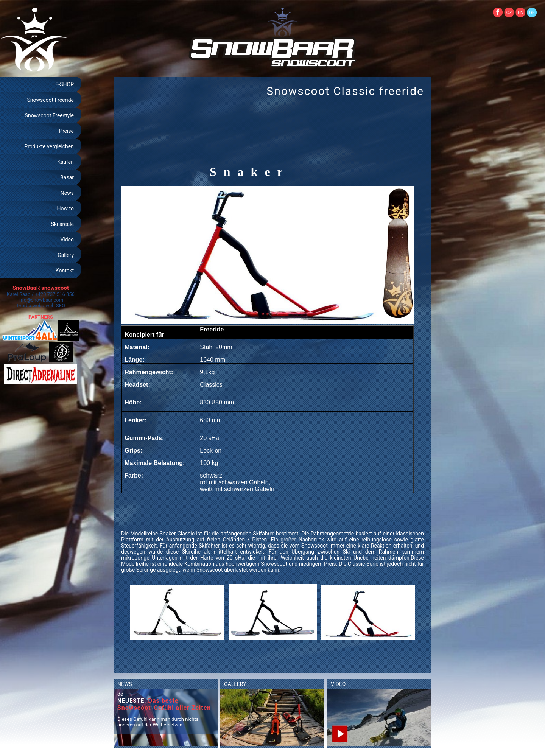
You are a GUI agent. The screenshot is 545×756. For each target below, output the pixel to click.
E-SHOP (65, 84)
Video (67, 240)
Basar (67, 177)
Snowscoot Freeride (50, 100)
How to (65, 208)
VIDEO (338, 684)
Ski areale (62, 224)
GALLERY (235, 684)
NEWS (125, 684)
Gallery (66, 255)
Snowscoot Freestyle (49, 115)
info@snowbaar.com (41, 300)
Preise (66, 131)
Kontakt (65, 271)
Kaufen (65, 162)
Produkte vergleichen (49, 146)
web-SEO (56, 306)
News (67, 193)
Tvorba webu (30, 306)
